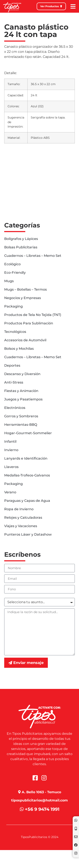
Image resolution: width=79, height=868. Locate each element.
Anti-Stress (14, 382)
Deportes (12, 365)
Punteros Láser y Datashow (28, 534)
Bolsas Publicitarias (21, 247)
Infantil (10, 441)
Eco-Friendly (15, 273)
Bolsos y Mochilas (19, 349)
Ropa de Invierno (19, 509)
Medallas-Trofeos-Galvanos (27, 475)
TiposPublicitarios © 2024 (40, 837)
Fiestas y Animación (21, 391)
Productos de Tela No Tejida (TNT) (33, 315)
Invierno (11, 450)
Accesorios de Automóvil (25, 340)
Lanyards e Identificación (26, 458)
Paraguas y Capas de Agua (27, 501)
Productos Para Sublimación (29, 323)
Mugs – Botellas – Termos (25, 289)
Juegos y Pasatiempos (23, 399)
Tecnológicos (15, 332)
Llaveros (11, 467)
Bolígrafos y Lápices (21, 239)
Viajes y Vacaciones (21, 526)
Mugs (9, 281)
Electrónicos (15, 408)
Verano (10, 492)
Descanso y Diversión (22, 374)
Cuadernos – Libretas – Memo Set (33, 256)
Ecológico (12, 264)
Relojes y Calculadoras (23, 518)
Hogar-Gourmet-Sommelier (28, 433)
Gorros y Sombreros (21, 416)
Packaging (13, 306)
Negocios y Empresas (23, 298)
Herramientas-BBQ (21, 425)
